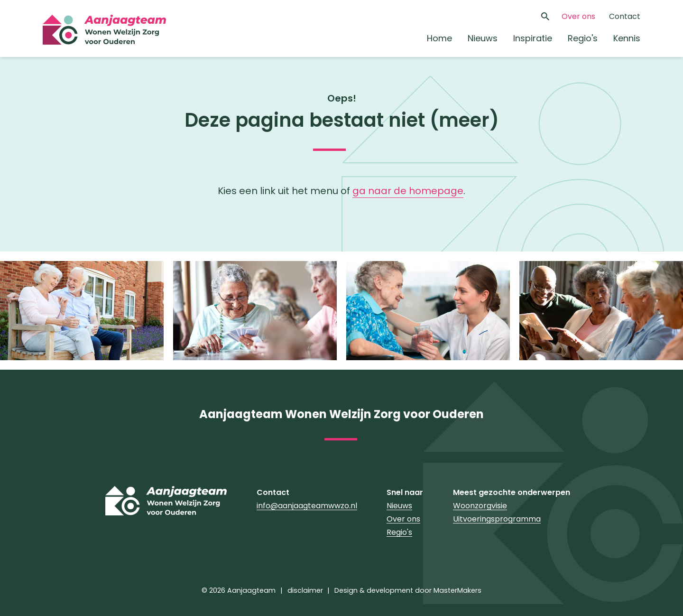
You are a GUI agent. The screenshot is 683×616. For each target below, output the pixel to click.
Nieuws (483, 38)
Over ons (578, 16)
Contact (625, 16)
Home (439, 38)
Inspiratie (533, 38)
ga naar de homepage (408, 191)
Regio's (583, 38)
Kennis (627, 38)
